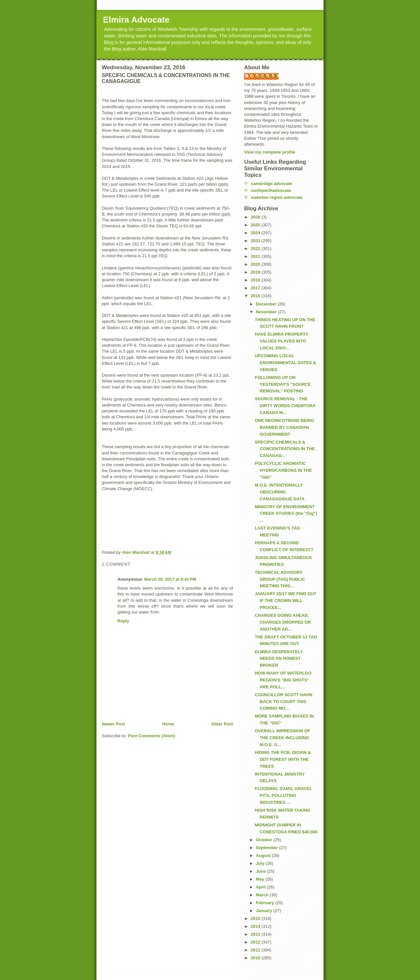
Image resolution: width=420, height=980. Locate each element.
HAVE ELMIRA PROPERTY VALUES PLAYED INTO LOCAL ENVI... (281, 341)
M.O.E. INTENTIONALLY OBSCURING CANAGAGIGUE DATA (280, 492)
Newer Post (113, 724)
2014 (256, 926)
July (261, 863)
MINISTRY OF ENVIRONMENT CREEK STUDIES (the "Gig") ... (286, 514)
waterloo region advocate (277, 197)
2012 (256, 942)
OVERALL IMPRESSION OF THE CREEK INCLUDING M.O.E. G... (282, 738)
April (261, 887)
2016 (256, 296)
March (263, 895)
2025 (256, 225)
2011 (256, 950)
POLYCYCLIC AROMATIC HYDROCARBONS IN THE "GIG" (283, 470)
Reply (123, 621)
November (267, 312)
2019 (256, 272)
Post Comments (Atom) (152, 736)
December (267, 304)
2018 (256, 280)
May (261, 879)
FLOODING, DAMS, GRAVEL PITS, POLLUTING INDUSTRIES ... (283, 795)
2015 (256, 918)
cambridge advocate (272, 184)
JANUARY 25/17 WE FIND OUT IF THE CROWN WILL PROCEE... (285, 601)
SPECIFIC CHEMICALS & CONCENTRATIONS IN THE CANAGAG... (285, 449)
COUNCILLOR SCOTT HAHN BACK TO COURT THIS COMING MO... (283, 702)
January (265, 911)
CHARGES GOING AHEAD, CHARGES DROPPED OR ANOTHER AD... (283, 622)
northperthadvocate (271, 190)
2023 (256, 241)
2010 (256, 958)
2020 (256, 264)
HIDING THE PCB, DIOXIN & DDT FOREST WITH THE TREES (283, 759)
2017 (256, 288)
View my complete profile (270, 152)
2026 (256, 217)
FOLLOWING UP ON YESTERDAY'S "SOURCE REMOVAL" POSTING (283, 384)
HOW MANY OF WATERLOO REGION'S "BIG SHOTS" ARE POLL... (283, 680)
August (264, 855)
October (265, 840)
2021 (256, 256)
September (268, 848)
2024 (256, 233)
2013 (256, 934)
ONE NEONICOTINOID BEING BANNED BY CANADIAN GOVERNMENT (284, 427)
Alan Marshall (265, 76)
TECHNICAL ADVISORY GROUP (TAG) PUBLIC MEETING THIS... (280, 579)
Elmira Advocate (136, 20)
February (266, 903)
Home (168, 724)
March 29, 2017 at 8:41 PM (170, 579)
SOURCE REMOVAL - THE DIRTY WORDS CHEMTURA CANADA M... (285, 406)
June (262, 871)
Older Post (222, 724)
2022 (256, 249)
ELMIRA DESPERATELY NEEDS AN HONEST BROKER (279, 659)
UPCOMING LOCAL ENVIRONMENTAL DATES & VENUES (285, 363)
